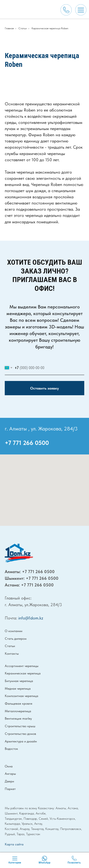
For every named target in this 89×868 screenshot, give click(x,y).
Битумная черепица (19, 681)
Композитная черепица (21, 696)
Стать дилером (16, 639)
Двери (9, 781)
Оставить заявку (44, 388)
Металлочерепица (18, 711)
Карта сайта (14, 844)
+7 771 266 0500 (27, 443)
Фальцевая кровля (19, 703)
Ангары (10, 774)
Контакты (12, 653)
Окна (9, 766)
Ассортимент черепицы (22, 666)
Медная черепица (18, 688)
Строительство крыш (20, 726)
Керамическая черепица (23, 673)
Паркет (10, 789)
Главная (9, 28)
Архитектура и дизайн (21, 741)
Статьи (23, 28)
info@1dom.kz (31, 618)
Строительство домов (20, 734)
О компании (14, 631)
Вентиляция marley (18, 718)
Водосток (11, 749)
